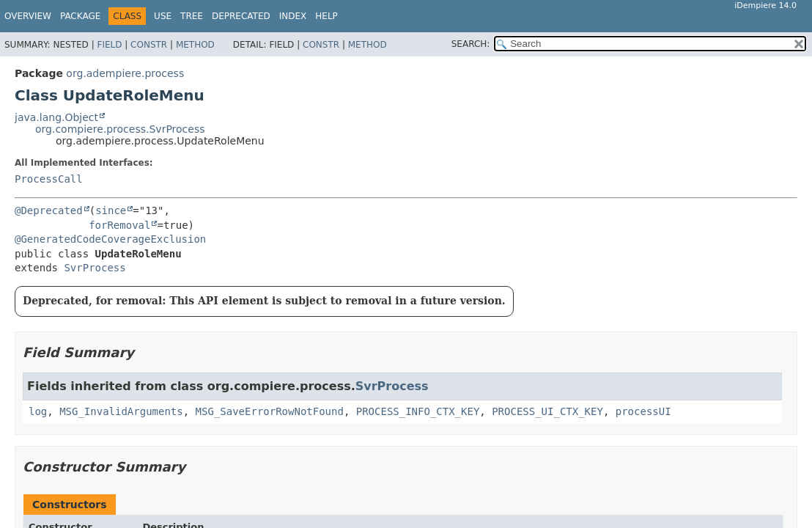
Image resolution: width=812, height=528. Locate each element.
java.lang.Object (56, 117)
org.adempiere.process (125, 73)
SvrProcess (95, 268)
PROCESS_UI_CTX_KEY (547, 411)
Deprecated (241, 16)
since (111, 210)
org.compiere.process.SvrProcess (120, 129)
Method (195, 45)
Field (109, 45)
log (38, 411)
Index (293, 16)
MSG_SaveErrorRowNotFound (270, 411)
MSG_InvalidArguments (121, 411)
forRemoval (119, 225)
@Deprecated (49, 210)
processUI (643, 411)
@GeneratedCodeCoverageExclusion (110, 239)
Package (80, 16)
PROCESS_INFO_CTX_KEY (418, 411)
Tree (192, 16)
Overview (28, 16)
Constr (149, 45)
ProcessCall (49, 179)
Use (163, 16)
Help (326, 16)
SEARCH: (471, 44)
